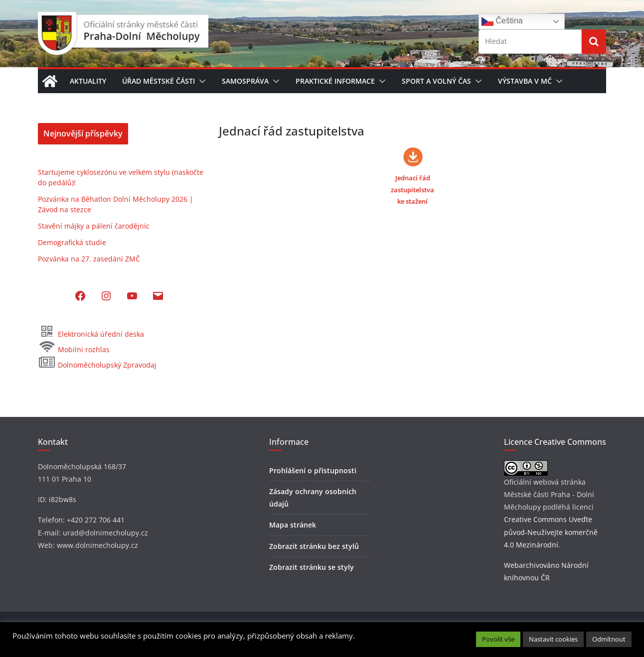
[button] (200, 81)
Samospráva (245, 81)
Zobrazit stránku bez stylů (314, 546)
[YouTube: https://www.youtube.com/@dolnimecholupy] (132, 296)
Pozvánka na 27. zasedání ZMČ (89, 259)
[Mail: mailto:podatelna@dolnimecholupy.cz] (158, 296)
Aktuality (88, 81)
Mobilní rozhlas (74, 349)
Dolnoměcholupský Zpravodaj (97, 365)
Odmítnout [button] (609, 639)
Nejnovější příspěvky (83, 133)
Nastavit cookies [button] (553, 639)
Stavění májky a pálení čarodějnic (94, 226)
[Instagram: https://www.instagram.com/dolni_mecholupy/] (106, 296)
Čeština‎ (502, 21)
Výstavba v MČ (525, 81)
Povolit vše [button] (498, 639)
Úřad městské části (159, 81)
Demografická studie (72, 242)
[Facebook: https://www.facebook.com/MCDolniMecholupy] (80, 296)
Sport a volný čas (436, 81)
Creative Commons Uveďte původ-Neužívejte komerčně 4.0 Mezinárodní (551, 532)
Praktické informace (335, 81)
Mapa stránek (293, 525)
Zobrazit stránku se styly (312, 567)
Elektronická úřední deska (91, 334)
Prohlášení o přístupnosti (313, 470)
